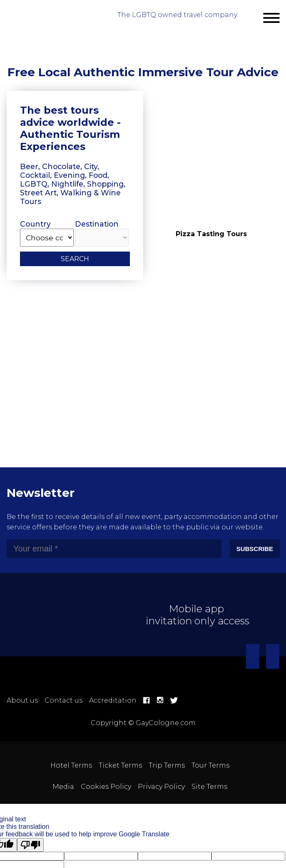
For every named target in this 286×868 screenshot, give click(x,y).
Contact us (63, 700)
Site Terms (209, 787)
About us (22, 700)
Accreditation (113, 700)
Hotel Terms (71, 765)
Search (75, 259)
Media (63, 787)
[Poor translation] (30, 845)
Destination (102, 233)
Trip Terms (167, 765)
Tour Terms (210, 765)
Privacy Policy (161, 787)
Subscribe (255, 549)
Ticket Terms (120, 765)
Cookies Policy (106, 787)
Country (47, 233)
